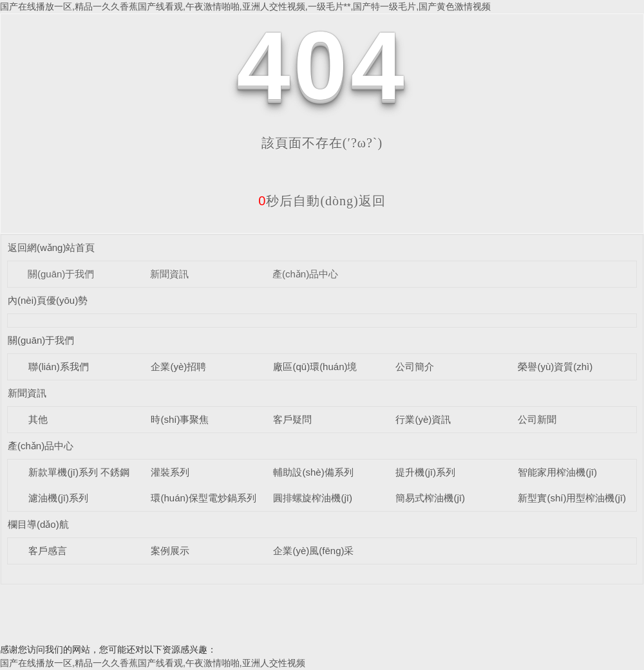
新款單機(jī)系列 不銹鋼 (79, 472)
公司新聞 (537, 419)
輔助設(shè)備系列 (313, 472)
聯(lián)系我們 (58, 367)
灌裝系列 (170, 472)
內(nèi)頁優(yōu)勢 (48, 300)
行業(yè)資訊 (423, 419)
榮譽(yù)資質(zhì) (555, 367)
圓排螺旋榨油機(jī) (313, 498)
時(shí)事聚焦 (180, 419)
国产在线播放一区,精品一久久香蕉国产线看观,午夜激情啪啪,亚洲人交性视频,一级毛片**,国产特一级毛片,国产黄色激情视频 (245, 6)
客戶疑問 (292, 419)
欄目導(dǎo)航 (38, 524)
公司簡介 (415, 367)
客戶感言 (48, 551)
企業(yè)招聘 (178, 367)
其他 (38, 419)
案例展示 (170, 551)
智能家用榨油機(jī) (557, 472)
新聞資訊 (169, 274)
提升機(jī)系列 (425, 472)
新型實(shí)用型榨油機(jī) (572, 498)
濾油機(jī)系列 (58, 498)
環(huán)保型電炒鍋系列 (203, 498)
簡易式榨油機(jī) (430, 498)
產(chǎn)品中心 (305, 274)
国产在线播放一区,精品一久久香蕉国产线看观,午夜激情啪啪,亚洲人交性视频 (153, 663)
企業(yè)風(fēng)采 (313, 551)
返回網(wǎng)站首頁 (52, 247)
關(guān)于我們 (61, 274)
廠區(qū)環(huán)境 (315, 367)
